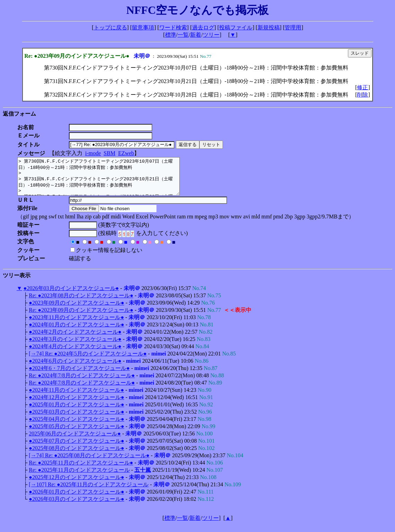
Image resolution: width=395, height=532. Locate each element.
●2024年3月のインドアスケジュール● (75, 346)
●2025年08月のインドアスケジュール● (76, 455)
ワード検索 (173, 28)
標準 (171, 35)
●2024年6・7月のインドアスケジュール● (79, 375)
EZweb (126, 153)
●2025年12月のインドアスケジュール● (76, 484)
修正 (362, 87)
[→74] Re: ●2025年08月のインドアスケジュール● (89, 463)
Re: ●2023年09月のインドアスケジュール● (81, 317)
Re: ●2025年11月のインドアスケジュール (79, 477)
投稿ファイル (236, 28)
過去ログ (203, 28)
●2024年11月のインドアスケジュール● (76, 397)
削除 (362, 95)
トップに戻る (110, 28)
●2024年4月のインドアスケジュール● (75, 354)
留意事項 (143, 28)
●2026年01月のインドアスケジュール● (76, 499)
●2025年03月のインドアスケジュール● (76, 419)
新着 (196, 35)
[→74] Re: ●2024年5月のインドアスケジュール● (88, 361)
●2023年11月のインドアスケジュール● (76, 324)
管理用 (293, 28)
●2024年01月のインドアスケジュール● (76, 332)
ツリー (211, 35)
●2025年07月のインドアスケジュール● (76, 448)
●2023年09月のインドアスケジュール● (76, 310)
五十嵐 (143, 477)
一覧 (183, 35)
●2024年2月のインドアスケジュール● (75, 339)
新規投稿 (269, 28)
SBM (109, 153)
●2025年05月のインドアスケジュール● (76, 434)
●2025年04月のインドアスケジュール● (76, 426)
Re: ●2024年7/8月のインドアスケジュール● (82, 383)
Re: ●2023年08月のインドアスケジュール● (81, 303)
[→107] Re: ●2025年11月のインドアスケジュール (89, 492)
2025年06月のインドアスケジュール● (75, 441)
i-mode (93, 153)
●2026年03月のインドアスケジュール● (71, 295)
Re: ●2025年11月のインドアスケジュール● (81, 470)
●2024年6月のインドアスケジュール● (75, 368)
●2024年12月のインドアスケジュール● (76, 404)
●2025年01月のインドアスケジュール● (76, 412)
